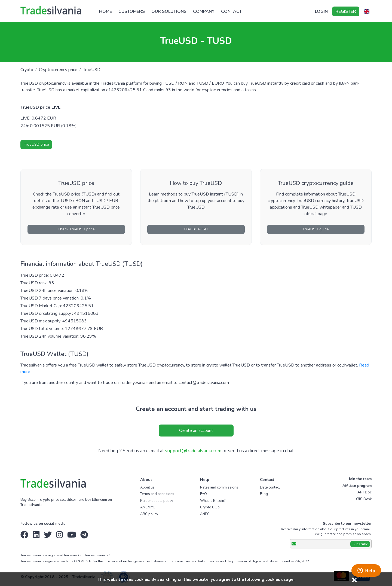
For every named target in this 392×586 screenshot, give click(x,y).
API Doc (365, 492)
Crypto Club (210, 507)
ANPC (205, 514)
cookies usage (279, 579)
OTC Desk (364, 499)
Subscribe (360, 544)
